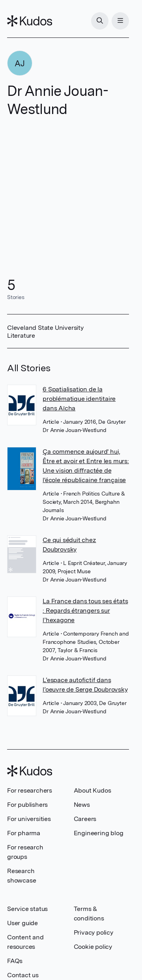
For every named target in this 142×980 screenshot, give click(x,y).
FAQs (15, 961)
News (82, 805)
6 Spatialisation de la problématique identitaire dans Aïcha (79, 399)
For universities (29, 819)
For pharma (24, 833)
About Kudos (92, 790)
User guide (22, 923)
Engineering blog (99, 833)
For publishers (27, 805)
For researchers (30, 790)
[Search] (100, 21)
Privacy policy (93, 932)
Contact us (23, 975)
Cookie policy (93, 947)
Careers (85, 819)
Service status (27, 909)
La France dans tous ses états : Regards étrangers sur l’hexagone (85, 611)
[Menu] (120, 21)
